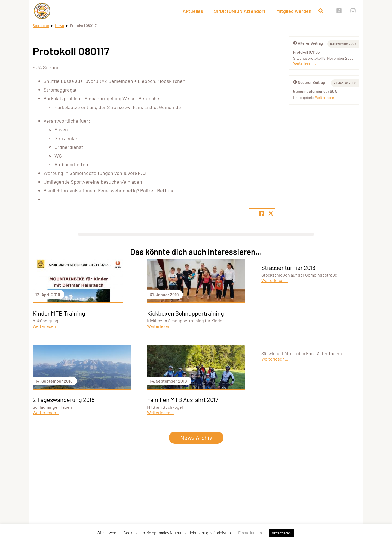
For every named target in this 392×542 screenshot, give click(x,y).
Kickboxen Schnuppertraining (186, 313)
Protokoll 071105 (306, 52)
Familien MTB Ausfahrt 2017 (183, 399)
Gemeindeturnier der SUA (315, 91)
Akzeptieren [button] (281, 533)
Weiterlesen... (304, 63)
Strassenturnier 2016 (288, 267)
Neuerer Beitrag (309, 82)
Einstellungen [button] (250, 533)
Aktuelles (193, 11)
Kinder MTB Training (59, 313)
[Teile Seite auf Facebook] (262, 213)
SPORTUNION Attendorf (240, 11)
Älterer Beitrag (308, 43)
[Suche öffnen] (321, 11)
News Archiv (196, 437)
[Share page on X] (271, 213)
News (59, 25)
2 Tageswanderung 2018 (64, 399)
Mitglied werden (294, 11)
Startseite (41, 25)
